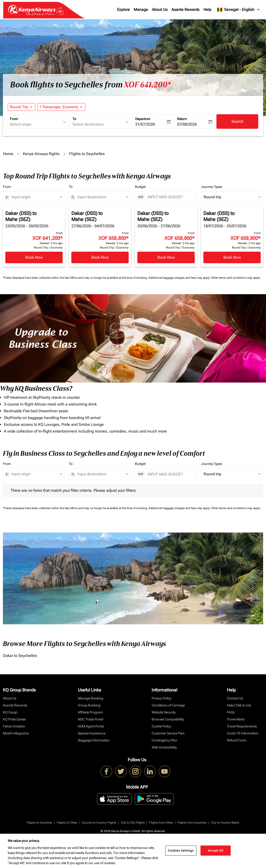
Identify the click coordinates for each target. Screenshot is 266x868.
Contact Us (235, 698)
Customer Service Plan (168, 733)
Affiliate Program (90, 712)
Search (237, 121)
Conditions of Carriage (168, 705)
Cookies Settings (181, 850)
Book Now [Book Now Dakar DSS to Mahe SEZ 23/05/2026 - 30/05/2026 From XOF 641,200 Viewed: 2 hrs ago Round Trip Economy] (34, 257)
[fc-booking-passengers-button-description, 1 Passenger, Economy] (59, 107)
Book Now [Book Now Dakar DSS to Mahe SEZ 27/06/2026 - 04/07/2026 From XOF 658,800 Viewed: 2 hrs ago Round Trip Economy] (100, 257)
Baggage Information (94, 740)
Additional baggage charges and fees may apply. (180, 278)
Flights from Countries (192, 823)
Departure (143, 119)
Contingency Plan (164, 740)
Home (8, 154)
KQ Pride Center (15, 719)
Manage (141, 10)
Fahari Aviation (14, 726)
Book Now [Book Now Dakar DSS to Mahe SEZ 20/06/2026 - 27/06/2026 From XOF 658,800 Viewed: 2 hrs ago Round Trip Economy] (166, 257)
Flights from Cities (161, 823)
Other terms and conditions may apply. (236, 278)
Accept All (216, 850)
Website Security (164, 712)
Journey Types (212, 187)
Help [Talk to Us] (239, 705)
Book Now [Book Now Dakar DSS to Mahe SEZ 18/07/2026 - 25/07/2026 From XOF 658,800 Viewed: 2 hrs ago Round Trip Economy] (232, 257)
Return (182, 119)
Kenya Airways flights (41, 154)
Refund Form (236, 740)
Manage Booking (91, 698)
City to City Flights (133, 823)
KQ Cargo (10, 712)
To (74, 119)
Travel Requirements (242, 726)
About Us (160, 10)
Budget (140, 187)
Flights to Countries (39, 823)
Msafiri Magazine (16, 733)
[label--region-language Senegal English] (239, 10)
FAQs (231, 712)
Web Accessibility (164, 747)
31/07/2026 (145, 124)
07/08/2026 (187, 124)
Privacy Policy (161, 698)
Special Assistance (92, 733)
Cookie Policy (161, 726)
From (14, 119)
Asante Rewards (185, 10)
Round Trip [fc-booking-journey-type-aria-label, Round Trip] (19, 107)
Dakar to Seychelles (20, 656)
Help (207, 10)
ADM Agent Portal (91, 726)
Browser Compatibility (168, 719)
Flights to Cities (67, 823)
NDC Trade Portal (91, 719)
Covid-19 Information (243, 733)
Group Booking (89, 705)
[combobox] (36, 124)
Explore (123, 10)
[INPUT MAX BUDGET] (170, 197)
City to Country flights (225, 823)
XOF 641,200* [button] (147, 85)
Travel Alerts (236, 719)
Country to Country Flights (99, 823)
